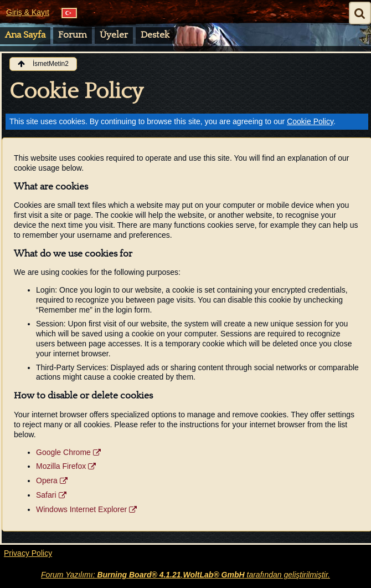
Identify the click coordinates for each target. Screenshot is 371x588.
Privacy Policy (28, 553)
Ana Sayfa (25, 35)
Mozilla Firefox (61, 466)
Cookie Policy (310, 121)
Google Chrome (63, 452)
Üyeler (114, 35)
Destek (155, 35)
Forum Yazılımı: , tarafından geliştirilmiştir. (185, 575)
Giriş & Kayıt (28, 12)
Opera (47, 480)
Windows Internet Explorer (81, 509)
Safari (46, 495)
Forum (73, 35)
